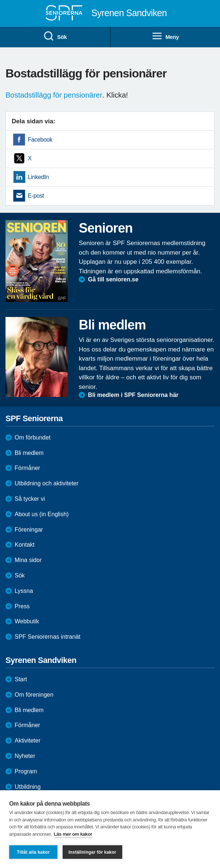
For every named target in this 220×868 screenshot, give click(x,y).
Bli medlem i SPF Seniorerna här (133, 395)
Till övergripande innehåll (0, 0)
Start (21, 679)
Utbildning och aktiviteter (46, 483)
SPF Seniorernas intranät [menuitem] (48, 637)
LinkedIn (38, 177)
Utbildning (28, 787)
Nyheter (25, 756)
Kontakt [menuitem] (25, 545)
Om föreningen (34, 695)
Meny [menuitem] (165, 36)
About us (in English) (42, 514)
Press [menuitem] (22, 606)
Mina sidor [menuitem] (28, 560)
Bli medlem (29, 453)
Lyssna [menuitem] (24, 591)
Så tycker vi (30, 499)
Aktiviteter (27, 741)
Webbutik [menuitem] (27, 621)
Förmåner (27, 468)
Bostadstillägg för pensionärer (54, 95)
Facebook (40, 140)
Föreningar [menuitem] (29, 530)
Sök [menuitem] (55, 36)
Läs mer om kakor (73, 834)
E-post (36, 196)
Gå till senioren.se (113, 279)
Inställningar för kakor (92, 852)
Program (26, 771)
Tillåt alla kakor (33, 852)
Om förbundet (33, 437)
